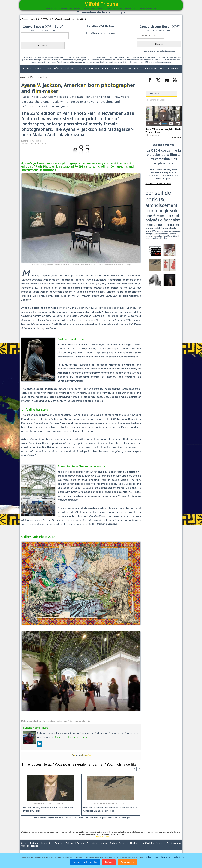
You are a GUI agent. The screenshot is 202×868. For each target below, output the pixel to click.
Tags (107, 841)
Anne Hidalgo (161, 200)
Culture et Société (70, 847)
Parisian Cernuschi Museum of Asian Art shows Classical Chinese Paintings (109, 810)
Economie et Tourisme (49, 847)
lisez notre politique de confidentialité (166, 857)
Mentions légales (173, 847)
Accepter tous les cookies (85, 862)
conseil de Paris (149, 201)
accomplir (179, 200)
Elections (122, 847)
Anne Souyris (174, 200)
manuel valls (166, 198)
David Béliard (155, 201)
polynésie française (171, 195)
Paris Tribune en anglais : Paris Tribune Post (162, 130)
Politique (33, 847)
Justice (95, 847)
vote (176, 193)
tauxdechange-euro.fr (162, 62)
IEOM (148, 62)
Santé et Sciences (108, 847)
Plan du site (98, 841)
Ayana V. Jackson (69, 721)
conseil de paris (155, 190)
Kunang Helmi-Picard (31, 141)
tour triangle (168, 193)
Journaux (173, 69)
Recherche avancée (155, 100)
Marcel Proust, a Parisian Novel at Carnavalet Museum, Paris (48, 810)
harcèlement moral (154, 195)
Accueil (27, 69)
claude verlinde (167, 200)
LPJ (147, 199)
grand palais (84, 721)
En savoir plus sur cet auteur (72, 737)
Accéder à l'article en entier (156, 182)
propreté (156, 200)
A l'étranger (133, 69)
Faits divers (85, 847)
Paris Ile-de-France (88, 69)
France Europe (123, 818)
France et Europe (113, 69)
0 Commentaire (151, 134)
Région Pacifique (64, 69)
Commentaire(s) (81, 755)
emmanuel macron (154, 198)
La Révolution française (139, 847)
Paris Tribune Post (154, 69)
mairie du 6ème (151, 200)
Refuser (109, 862)
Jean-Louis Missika (165, 201)
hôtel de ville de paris (175, 198)
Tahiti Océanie (43, 69)
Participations (157, 847)
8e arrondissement (52, 721)
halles (160, 201)
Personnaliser (127, 862)
